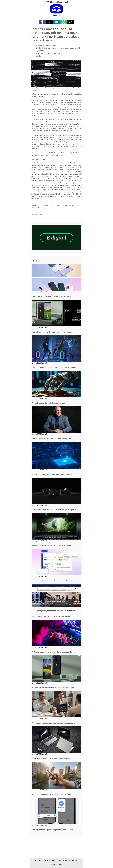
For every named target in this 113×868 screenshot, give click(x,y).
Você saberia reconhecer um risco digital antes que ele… (52, 652)
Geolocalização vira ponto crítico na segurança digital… (52, 794)
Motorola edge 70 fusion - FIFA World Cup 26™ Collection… (53, 687)
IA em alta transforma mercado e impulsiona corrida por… (53, 474)
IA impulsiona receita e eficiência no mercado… (49, 403)
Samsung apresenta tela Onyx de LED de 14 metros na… (52, 545)
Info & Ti (57, 53)
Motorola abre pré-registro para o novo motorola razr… (52, 332)
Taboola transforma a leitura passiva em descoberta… (51, 616)
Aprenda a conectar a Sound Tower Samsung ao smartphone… (54, 367)
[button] (42, 22)
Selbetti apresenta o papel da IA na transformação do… (52, 439)
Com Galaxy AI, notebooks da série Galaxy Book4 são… (52, 759)
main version (56, 865)
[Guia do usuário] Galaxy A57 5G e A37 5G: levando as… (52, 296)
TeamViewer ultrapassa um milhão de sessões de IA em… (53, 581)
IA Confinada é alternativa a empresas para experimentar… (53, 723)
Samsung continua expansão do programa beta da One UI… (53, 830)
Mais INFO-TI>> (37, 834)
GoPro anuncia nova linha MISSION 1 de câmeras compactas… (54, 510)
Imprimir (39, 56)
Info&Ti (57, 16)
